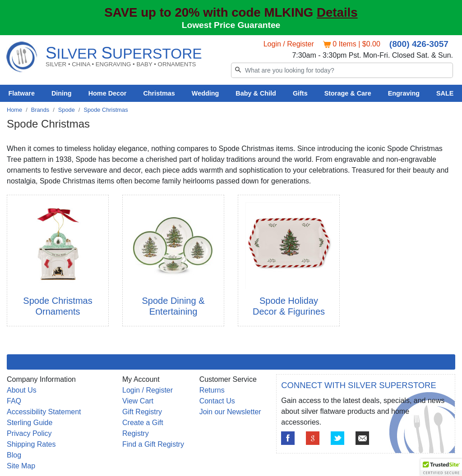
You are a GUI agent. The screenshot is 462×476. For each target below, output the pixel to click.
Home (14, 110)
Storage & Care (348, 93)
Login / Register (289, 44)
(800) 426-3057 (419, 44)
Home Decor (108, 93)
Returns (212, 390)
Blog (14, 455)
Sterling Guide (30, 423)
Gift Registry (142, 412)
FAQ (14, 401)
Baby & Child (256, 93)
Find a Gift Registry (153, 444)
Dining (62, 93)
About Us (22, 390)
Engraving (404, 93)
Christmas (159, 93)
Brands (40, 110)
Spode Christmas (106, 110)
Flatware (22, 93)
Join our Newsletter (230, 412)
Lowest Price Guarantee (231, 25)
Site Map (21, 466)
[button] (441, 467)
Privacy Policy (29, 433)
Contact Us (217, 401)
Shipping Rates (31, 444)
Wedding (206, 93)
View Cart (138, 401)
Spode (67, 110)
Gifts (300, 93)
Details (337, 12)
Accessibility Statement (44, 412)
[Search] (342, 70)
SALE (445, 93)
